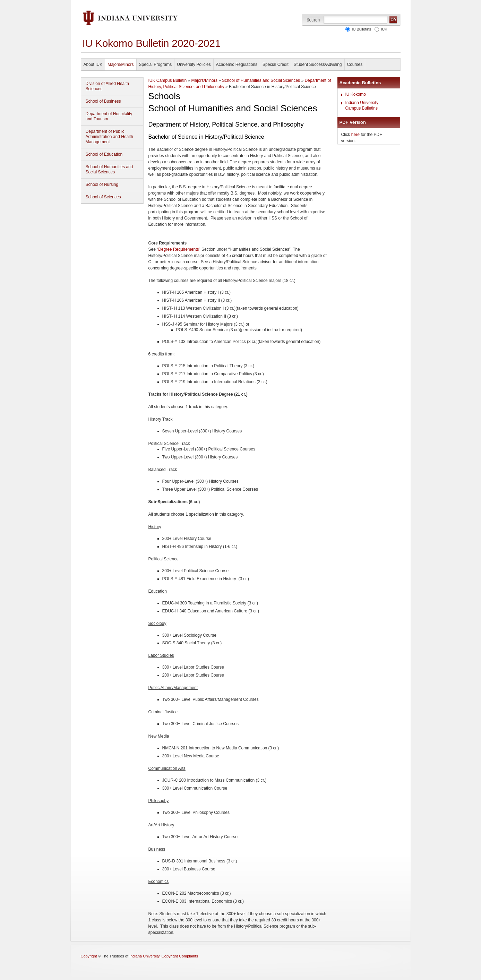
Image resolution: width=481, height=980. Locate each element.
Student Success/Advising (318, 65)
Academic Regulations (237, 65)
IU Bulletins (360, 29)
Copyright (89, 956)
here (355, 135)
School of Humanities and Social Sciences (109, 169)
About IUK (93, 65)
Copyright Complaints (180, 956)
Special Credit (276, 65)
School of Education (104, 154)
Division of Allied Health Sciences (107, 86)
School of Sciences (103, 197)
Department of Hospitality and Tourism (109, 116)
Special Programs (156, 65)
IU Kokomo (356, 94)
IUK (383, 29)
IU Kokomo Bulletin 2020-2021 (152, 43)
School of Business (103, 101)
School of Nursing (102, 184)
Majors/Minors (121, 65)
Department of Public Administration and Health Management (109, 137)
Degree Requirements (178, 249)
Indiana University (144, 956)
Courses (355, 65)
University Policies (194, 65)
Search (313, 20)
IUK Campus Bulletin (168, 80)
